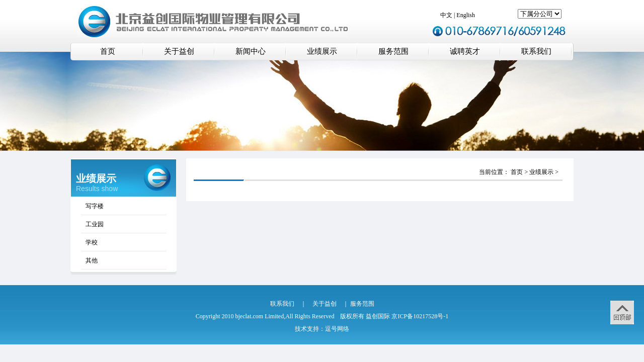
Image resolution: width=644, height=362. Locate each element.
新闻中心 (251, 51)
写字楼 (95, 206)
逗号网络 (337, 329)
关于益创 (179, 51)
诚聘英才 (465, 51)
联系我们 (536, 51)
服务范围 (393, 51)
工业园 (95, 224)
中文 (446, 15)
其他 (92, 260)
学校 (92, 242)
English (466, 15)
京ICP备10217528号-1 (420, 316)
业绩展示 (322, 51)
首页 (108, 51)
